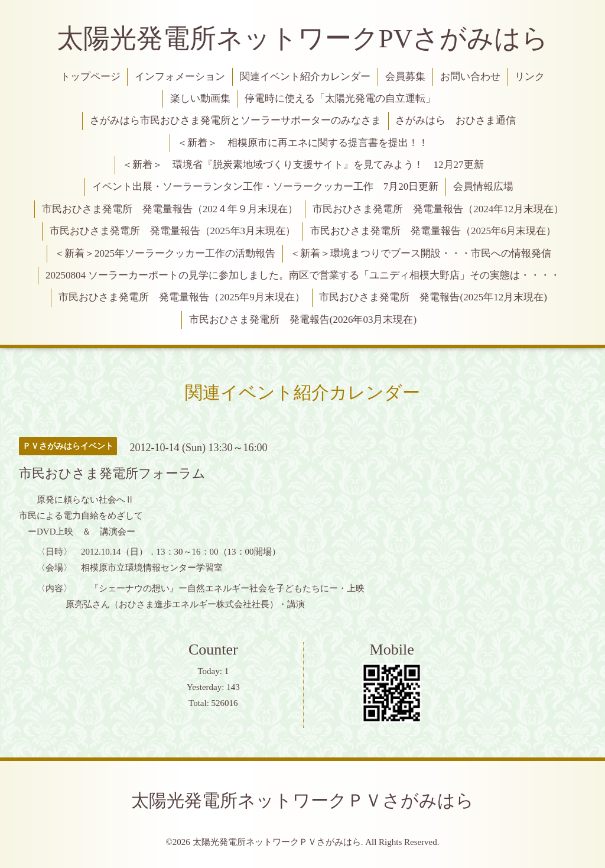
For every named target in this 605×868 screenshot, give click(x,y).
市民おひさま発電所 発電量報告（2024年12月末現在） (438, 209)
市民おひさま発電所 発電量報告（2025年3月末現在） (173, 231)
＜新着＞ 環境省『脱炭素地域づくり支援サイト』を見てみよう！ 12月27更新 (303, 165)
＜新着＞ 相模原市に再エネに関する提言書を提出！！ (303, 143)
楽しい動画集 (200, 98)
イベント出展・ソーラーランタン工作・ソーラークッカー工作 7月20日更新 (266, 187)
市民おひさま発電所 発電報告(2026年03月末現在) (303, 320)
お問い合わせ (470, 77)
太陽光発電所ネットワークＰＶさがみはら (302, 800)
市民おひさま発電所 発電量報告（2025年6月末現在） (433, 231)
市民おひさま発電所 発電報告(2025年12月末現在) (433, 297)
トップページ (90, 77)
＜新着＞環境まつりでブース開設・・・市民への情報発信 (421, 253)
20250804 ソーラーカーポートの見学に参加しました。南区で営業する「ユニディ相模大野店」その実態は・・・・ (303, 275)
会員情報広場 (483, 187)
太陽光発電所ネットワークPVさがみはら (303, 38)
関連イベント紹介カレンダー (305, 77)
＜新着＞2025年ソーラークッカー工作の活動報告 (165, 253)
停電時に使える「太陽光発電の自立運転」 (340, 98)
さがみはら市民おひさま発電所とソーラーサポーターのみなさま (235, 120)
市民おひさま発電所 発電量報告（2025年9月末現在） (182, 297)
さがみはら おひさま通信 (456, 120)
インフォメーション (180, 77)
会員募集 (405, 77)
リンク (530, 77)
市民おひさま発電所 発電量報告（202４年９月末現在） (170, 209)
